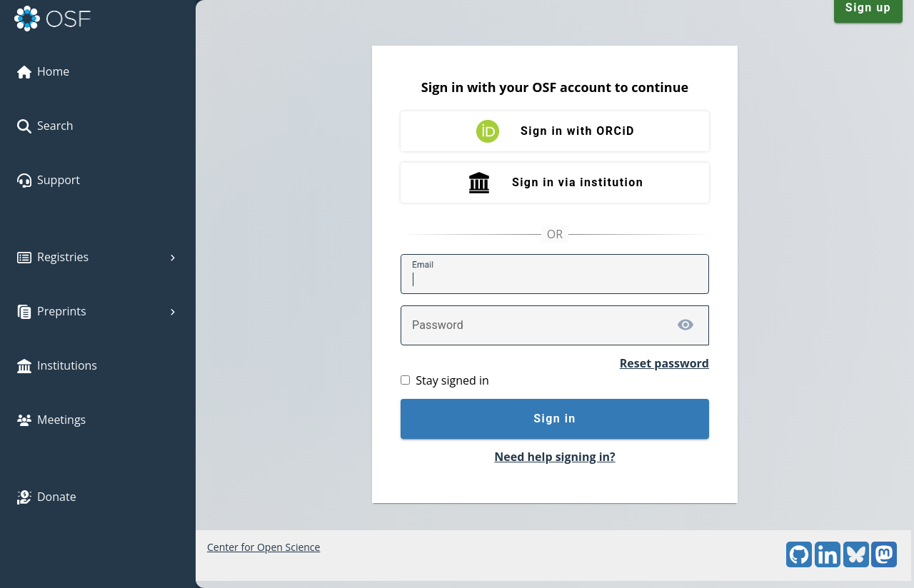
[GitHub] (799, 563)
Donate (47, 497)
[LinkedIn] (828, 563)
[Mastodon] (884, 563)
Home (43, 71)
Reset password (664, 363)
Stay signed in (452, 380)
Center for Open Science (263, 547)
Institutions (57, 365)
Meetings (51, 420)
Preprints (98, 311)
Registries (98, 257)
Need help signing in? (554, 457)
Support (49, 180)
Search (45, 126)
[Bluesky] (856, 563)
